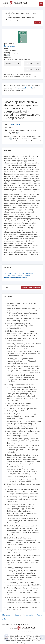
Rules (17, 615)
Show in (31, 288)
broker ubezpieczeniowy (21, 275)
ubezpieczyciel (22, 278)
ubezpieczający (10, 278)
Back (38, 22)
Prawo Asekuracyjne (29, 13)
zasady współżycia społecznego (16, 273)
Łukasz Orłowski (14, 124)
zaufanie (8, 275)
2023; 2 (11, 15)
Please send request (24, 88)
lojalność (32, 273)
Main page (6, 615)
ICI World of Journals (12, 13)
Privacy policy (28, 615)
